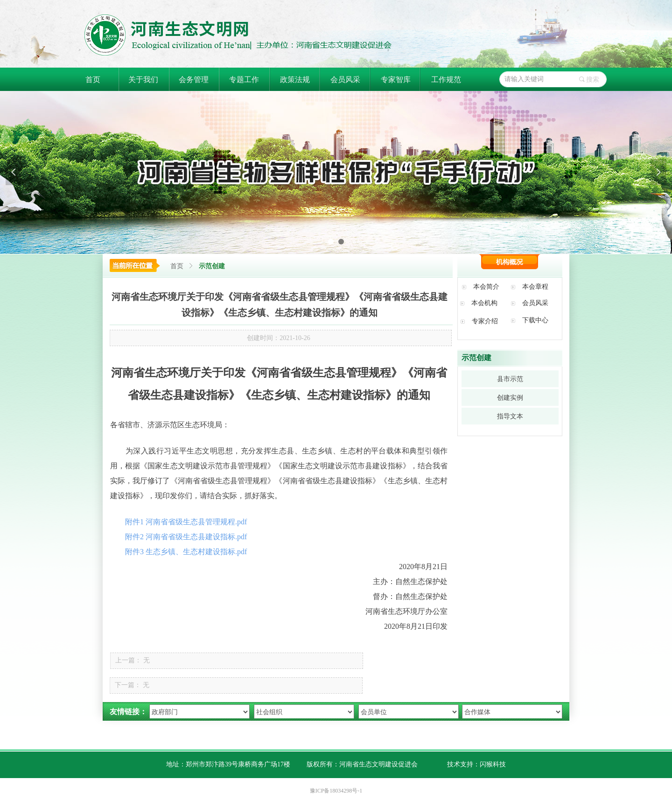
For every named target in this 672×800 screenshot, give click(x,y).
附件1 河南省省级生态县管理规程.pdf (186, 522)
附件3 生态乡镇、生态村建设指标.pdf (186, 552)
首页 (177, 266)
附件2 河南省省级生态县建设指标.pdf (186, 537)
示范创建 (212, 266)
